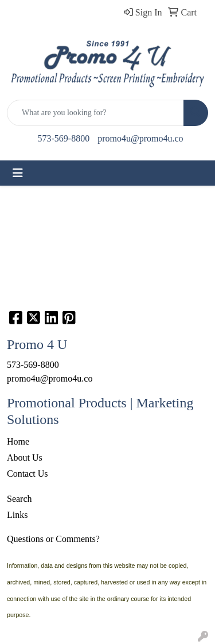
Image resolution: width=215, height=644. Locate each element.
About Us (25, 458)
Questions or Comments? (53, 539)
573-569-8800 (63, 138)
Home (18, 441)
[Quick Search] (95, 113)
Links (17, 515)
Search (19, 499)
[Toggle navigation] (18, 173)
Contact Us (28, 474)
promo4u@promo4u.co (140, 138)
